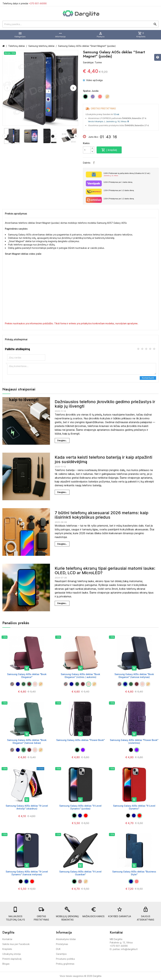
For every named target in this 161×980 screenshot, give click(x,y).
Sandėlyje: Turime (92, 62)
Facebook (94, 163)
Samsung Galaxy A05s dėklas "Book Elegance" (27, 676)
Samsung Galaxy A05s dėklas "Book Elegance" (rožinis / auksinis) (80, 676)
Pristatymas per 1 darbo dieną (118, 182)
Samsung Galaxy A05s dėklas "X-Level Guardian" (80, 873)
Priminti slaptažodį (12, 959)
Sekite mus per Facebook (16, 944)
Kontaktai (7, 939)
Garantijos (61, 954)
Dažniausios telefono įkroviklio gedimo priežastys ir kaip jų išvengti (105, 404)
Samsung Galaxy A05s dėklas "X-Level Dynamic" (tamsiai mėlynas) (27, 873)
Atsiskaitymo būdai (66, 939)
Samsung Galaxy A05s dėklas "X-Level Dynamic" (134, 807)
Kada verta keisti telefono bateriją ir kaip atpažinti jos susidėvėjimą (104, 459)
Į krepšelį (109, 150)
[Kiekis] (87, 150)
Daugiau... (62, 440)
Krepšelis (7, 949)
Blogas (6, 964)
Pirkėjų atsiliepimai (16, 339)
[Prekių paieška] (80, 24)
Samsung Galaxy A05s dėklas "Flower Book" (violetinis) (134, 741)
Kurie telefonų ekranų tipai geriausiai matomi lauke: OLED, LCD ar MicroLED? (105, 571)
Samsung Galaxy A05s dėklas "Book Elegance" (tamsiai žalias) (27, 741)
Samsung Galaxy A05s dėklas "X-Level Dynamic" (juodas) (80, 807)
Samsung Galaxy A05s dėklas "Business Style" (134, 873)
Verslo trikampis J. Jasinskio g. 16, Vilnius (108, 121)
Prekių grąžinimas (65, 964)
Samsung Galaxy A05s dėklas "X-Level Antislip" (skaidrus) (27, 807)
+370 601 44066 (38, 3)
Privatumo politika (65, 959)
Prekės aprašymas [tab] (16, 214)
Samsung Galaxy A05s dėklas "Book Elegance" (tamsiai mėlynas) (134, 676)
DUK (58, 949)
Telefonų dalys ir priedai (25, 3)
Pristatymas (62, 944)
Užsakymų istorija (11, 954)
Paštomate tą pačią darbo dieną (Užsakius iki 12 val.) (130, 175)
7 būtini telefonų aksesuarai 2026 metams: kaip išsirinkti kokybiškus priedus (102, 515)
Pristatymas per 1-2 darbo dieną (119, 190)
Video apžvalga (93, 80)
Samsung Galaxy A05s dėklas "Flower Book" (80, 740)
